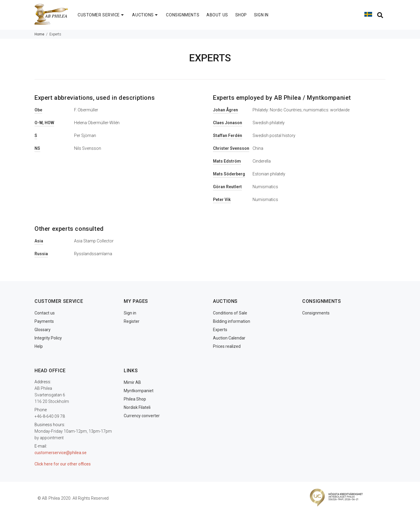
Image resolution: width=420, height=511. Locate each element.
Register (132, 321)
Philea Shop (135, 399)
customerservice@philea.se (61, 453)
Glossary (43, 330)
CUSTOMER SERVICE (101, 15)
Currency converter (142, 416)
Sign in (130, 313)
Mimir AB (132, 382)
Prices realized (227, 346)
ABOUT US (217, 15)
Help (39, 346)
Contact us (45, 313)
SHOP (241, 15)
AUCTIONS (145, 15)
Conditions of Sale (230, 313)
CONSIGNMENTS (183, 15)
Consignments (316, 313)
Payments (44, 321)
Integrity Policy (48, 338)
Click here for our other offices (63, 464)
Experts (220, 330)
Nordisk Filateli (137, 407)
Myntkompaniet (139, 391)
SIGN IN (261, 15)
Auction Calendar (229, 338)
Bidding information (232, 321)
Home (39, 34)
